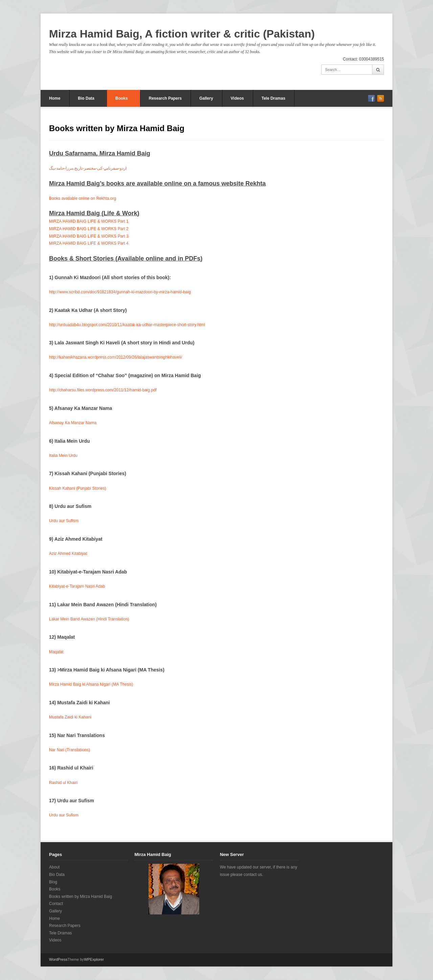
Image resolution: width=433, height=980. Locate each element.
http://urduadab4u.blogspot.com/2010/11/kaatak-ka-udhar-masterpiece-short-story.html (127, 325)
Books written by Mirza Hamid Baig (81, 897)
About (54, 867)
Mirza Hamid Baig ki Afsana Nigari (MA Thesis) (91, 684)
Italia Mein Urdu (63, 456)
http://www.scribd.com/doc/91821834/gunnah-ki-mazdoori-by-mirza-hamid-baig (120, 292)
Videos (237, 98)
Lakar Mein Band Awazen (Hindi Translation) (89, 619)
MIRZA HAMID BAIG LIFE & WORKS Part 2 (89, 229)
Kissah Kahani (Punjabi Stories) (78, 488)
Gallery (206, 98)
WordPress (58, 959)
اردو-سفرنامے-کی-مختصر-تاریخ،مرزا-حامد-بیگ (88, 168)
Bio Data (86, 98)
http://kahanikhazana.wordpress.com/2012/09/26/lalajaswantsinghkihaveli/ (116, 357)
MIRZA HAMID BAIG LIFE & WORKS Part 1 (89, 221)
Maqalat (56, 652)
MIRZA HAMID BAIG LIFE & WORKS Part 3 (89, 236)
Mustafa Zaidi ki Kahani (70, 717)
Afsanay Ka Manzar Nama (73, 423)
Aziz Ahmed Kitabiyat (68, 554)
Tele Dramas (273, 98)
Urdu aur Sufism (64, 521)
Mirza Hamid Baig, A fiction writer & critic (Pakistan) (182, 34)
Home (55, 98)
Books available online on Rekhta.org (83, 198)
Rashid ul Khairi (63, 783)
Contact (56, 904)
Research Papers (165, 98)
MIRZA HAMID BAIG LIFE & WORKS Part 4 (89, 243)
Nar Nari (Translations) (70, 750)
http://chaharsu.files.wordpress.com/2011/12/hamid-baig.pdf (103, 390)
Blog (53, 882)
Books (122, 98)
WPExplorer (94, 959)
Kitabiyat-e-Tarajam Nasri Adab (77, 586)
